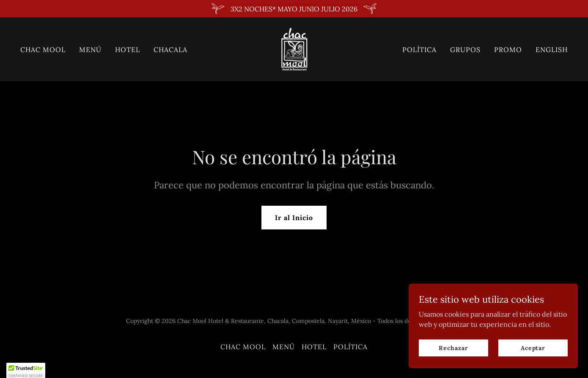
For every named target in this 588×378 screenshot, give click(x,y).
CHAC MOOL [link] (43, 50)
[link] (294, 49)
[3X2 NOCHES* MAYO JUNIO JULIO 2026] (294, 9)
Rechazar (453, 365)
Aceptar (533, 365)
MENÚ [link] (90, 50)
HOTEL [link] (128, 50)
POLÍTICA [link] (419, 50)
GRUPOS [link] (465, 50)
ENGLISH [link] (552, 50)
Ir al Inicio (294, 218)
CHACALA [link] (170, 50)
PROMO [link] (508, 50)
